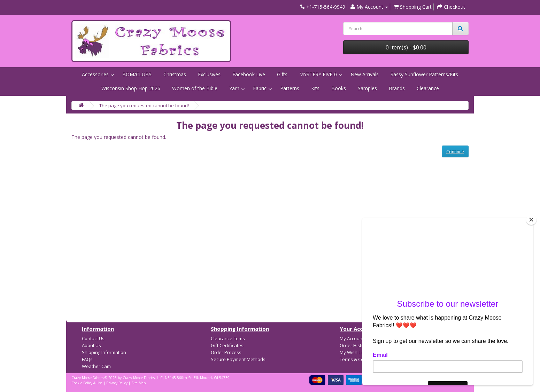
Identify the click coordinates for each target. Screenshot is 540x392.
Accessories (95, 74)
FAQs (87, 359)
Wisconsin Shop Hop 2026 (131, 88)
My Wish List (353, 352)
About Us (91, 345)
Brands (397, 88)
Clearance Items (228, 338)
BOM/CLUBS (137, 74)
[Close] (531, 220)
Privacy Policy (117, 383)
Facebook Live (249, 74)
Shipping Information (104, 352)
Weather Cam (96, 366)
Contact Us (93, 338)
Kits (315, 88)
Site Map (138, 383)
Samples (367, 88)
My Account (352, 338)
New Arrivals (365, 74)
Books (339, 88)
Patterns (290, 88)
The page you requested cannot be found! (144, 105)
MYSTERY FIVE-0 (318, 74)
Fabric (260, 88)
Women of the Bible (195, 88)
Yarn (234, 88)
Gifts (282, 74)
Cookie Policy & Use (87, 383)
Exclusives (209, 74)
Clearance (428, 88)
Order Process (226, 352)
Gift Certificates (227, 345)
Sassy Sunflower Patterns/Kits (424, 74)
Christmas (175, 74)
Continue (455, 152)
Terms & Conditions (360, 359)
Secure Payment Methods (238, 359)
